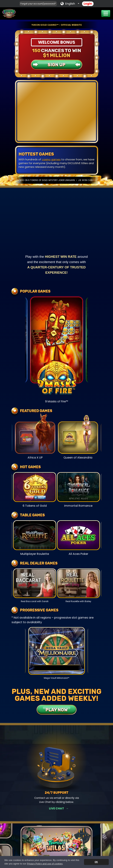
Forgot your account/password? (38, 4)
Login (88, 4)
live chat (83, 163)
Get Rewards (57, 808)
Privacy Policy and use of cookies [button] (45, 864)
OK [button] (96, 862)
